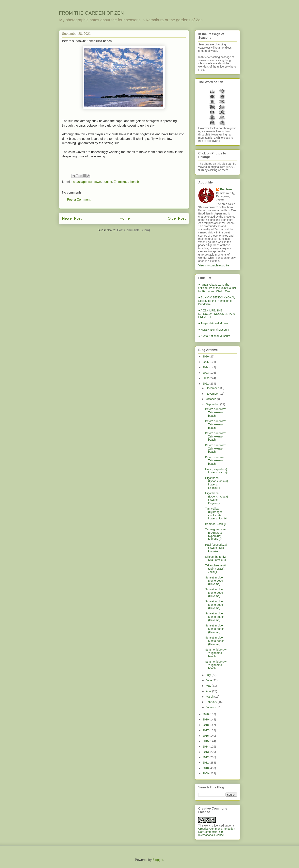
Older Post (177, 218)
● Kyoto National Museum (214, 336)
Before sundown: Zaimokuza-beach (216, 412)
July (209, 675)
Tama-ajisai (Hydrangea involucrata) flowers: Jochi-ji (216, 513)
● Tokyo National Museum (214, 323)
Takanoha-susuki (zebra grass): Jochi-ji (216, 569)
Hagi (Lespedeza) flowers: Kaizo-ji (216, 471)
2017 (206, 730)
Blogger (158, 860)
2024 (206, 367)
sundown (95, 182)
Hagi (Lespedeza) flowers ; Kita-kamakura (216, 548)
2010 (206, 768)
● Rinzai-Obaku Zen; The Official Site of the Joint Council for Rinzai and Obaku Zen (217, 288)
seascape (80, 182)
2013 (206, 752)
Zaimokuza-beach (126, 182)
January (211, 707)
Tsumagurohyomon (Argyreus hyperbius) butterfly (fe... (216, 534)
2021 (206, 384)
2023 (206, 373)
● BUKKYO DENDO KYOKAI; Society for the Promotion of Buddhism (217, 301)
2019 (206, 719)
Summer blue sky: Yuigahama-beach (216, 653)
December (212, 388)
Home (125, 218)
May (209, 686)
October (211, 399)
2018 (206, 725)
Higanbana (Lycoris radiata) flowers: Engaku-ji (217, 483)
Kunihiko (226, 189)
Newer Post (72, 218)
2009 (206, 773)
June (209, 680)
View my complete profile (214, 265)
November (212, 394)
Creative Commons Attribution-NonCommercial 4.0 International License (217, 832)
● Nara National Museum (214, 330)
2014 (206, 747)
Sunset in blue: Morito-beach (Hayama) (215, 581)
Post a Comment (79, 200)
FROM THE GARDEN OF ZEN (91, 13)
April (209, 691)
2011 (206, 763)
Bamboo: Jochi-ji (215, 524)
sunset (107, 182)
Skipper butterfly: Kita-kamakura (216, 558)
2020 (206, 714)
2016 (206, 736)
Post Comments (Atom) (134, 230)
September (213, 404)
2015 (206, 741)
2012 (206, 757)
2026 (206, 356)
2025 (206, 362)
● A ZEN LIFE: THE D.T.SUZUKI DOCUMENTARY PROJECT (217, 314)
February (212, 702)
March (210, 697)
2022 (206, 378)
